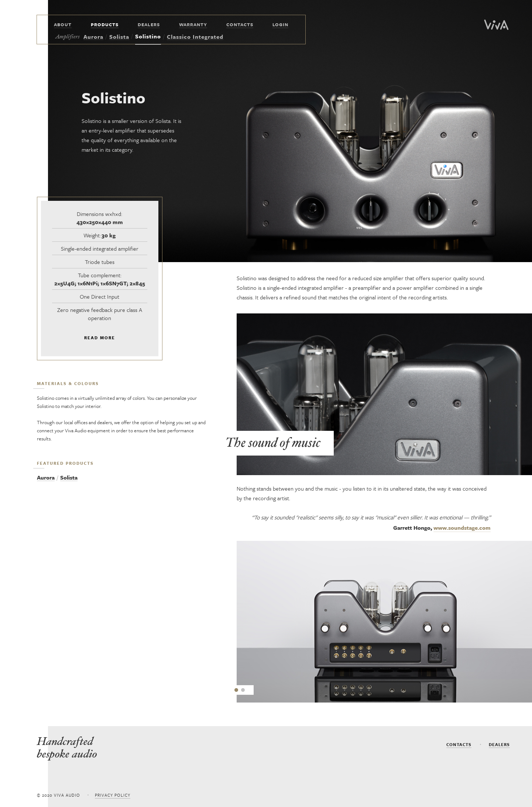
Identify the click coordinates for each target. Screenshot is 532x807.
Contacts (459, 744)
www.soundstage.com (462, 528)
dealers (499, 744)
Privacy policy (113, 795)
